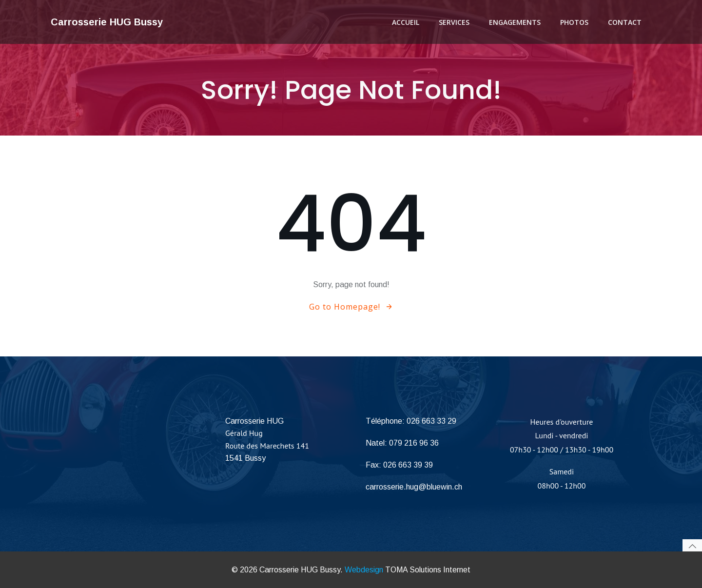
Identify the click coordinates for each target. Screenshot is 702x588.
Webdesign (364, 570)
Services (454, 22)
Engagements (515, 22)
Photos (574, 22)
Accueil (406, 22)
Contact (625, 22)
